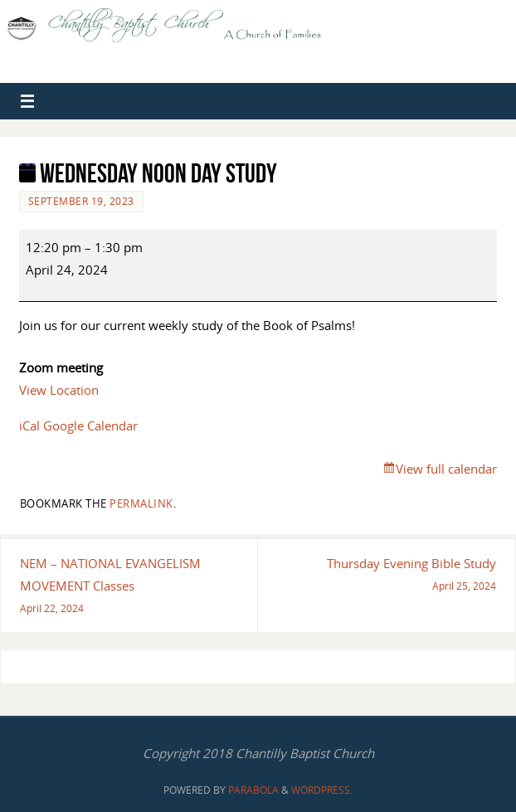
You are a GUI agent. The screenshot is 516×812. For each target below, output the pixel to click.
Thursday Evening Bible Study (383, 576)
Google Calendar (90, 425)
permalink (141, 503)
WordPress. (322, 790)
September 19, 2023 (81, 201)
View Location (59, 390)
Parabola (253, 790)
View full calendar (446, 469)
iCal (29, 425)
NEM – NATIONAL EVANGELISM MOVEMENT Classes (132, 588)
